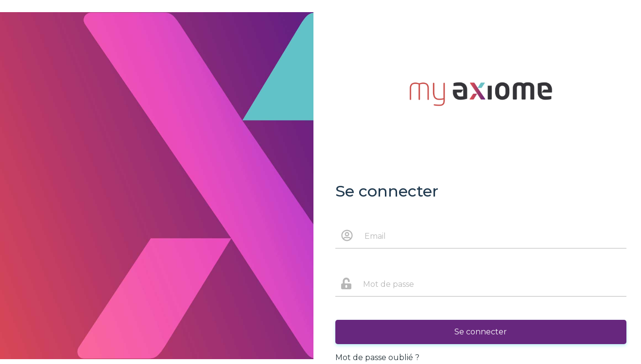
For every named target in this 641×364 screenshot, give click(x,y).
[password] (492, 284)
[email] (493, 236)
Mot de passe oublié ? (377, 357)
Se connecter (481, 332)
